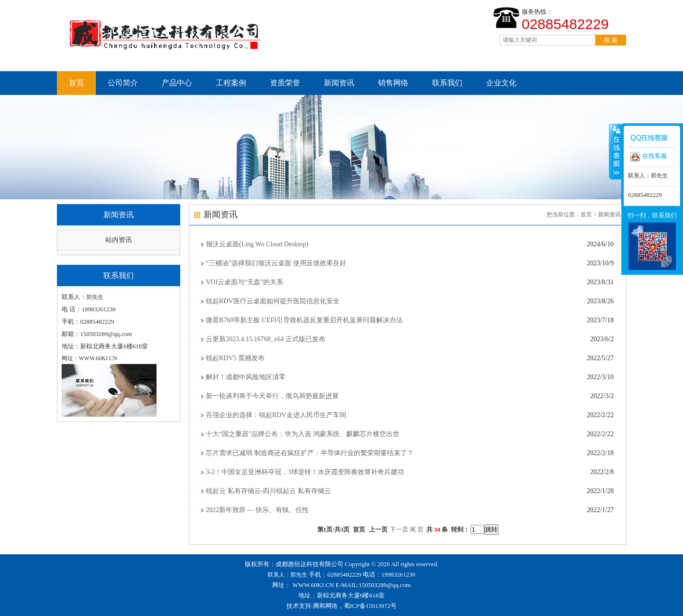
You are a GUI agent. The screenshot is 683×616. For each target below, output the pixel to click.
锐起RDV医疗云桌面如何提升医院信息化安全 (273, 301)
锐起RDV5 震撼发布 (235, 358)
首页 (76, 83)
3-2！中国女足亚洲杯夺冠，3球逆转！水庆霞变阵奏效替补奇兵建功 (305, 472)
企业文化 (501, 83)
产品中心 (177, 83)
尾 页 (417, 529)
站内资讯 (119, 240)
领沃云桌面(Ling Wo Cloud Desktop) (257, 244)
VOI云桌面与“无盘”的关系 (245, 282)
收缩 (616, 151)
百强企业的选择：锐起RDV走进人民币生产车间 (276, 415)
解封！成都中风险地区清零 (246, 377)
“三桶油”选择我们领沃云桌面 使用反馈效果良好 (276, 263)
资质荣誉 (285, 83)
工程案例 (231, 83)
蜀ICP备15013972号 (370, 606)
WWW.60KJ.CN (314, 585)
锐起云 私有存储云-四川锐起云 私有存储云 (268, 491)
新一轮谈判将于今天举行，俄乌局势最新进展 (272, 396)
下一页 (399, 529)
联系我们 (447, 83)
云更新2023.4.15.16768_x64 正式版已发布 (266, 339)
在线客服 (649, 157)
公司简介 (123, 83)
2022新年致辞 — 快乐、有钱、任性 (257, 510)
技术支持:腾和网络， (315, 606)
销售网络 (393, 83)
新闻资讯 (339, 83)
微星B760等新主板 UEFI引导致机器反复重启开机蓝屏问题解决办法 (304, 320)
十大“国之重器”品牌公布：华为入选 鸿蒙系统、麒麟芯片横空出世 (303, 434)
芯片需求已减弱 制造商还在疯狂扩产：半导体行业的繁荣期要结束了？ (310, 453)
